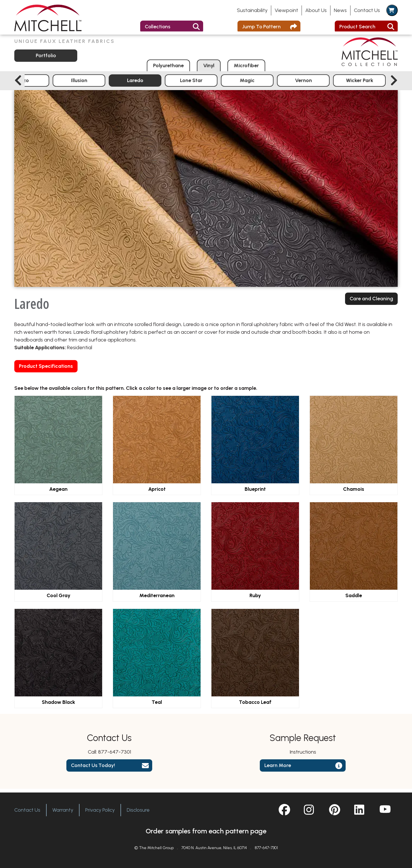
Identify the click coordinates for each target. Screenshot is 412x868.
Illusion (79, 84)
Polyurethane (168, 69)
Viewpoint (286, 10)
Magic (247, 84)
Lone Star (191, 84)
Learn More (278, 769)
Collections (158, 27)
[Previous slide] (18, 84)
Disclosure (138, 810)
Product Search (357, 27)
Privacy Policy (100, 810)
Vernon (303, 84)
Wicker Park (359, 84)
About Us (316, 10)
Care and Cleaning (371, 302)
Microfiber (246, 69)
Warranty (63, 810)
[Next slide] (394, 84)
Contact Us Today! (93, 769)
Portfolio (46, 59)
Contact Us (367, 10)
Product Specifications (46, 370)
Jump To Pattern (262, 27)
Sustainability (252, 10)
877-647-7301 (115, 756)
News (340, 10)
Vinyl (209, 69)
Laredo (135, 84)
